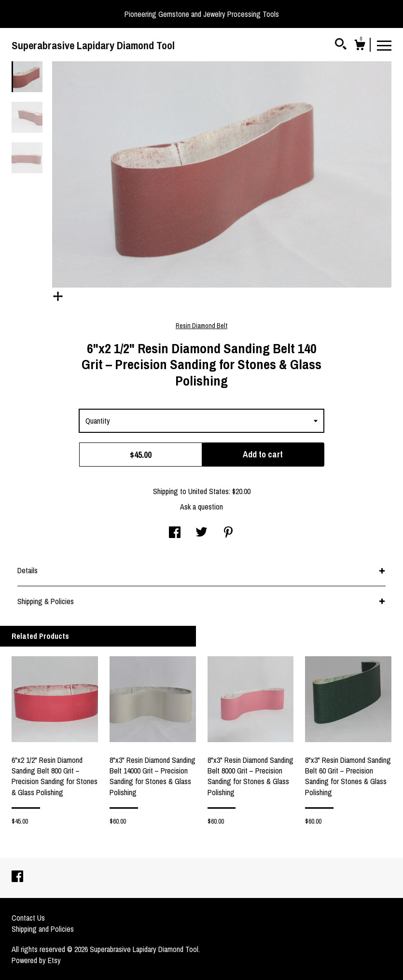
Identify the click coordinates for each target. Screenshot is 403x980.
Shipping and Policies (43, 929)
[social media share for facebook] (175, 533)
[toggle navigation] (384, 45)
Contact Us (28, 918)
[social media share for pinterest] (228, 533)
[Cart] (360, 46)
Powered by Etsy (36, 960)
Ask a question (201, 507)
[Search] (341, 45)
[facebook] (17, 877)
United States (208, 491)
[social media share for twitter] (201, 533)
